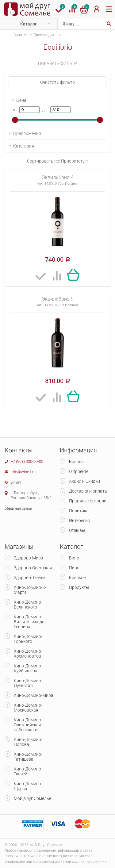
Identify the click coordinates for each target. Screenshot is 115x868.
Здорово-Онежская (33, 568)
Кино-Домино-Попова (28, 742)
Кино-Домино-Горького (28, 639)
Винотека (21, 35)
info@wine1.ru (23, 472)
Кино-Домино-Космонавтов (28, 654)
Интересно (80, 520)
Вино (74, 558)
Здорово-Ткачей (30, 578)
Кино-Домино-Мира (34, 695)
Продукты (79, 587)
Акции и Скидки (84, 481)
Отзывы (77, 530)
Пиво (74, 568)
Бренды (77, 462)
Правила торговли (88, 501)
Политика (79, 511)
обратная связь (18, 509)
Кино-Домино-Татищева (28, 757)
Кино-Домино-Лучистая (28, 683)
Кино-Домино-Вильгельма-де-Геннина (30, 622)
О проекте (79, 471)
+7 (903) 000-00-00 (27, 461)
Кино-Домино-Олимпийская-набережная (28, 725)
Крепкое (77, 578)
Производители (47, 35)
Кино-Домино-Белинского (28, 605)
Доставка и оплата (88, 491)
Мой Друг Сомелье (33, 798)
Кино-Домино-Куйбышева (28, 668)
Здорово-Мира (29, 558)
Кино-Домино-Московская (28, 708)
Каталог (29, 24)
